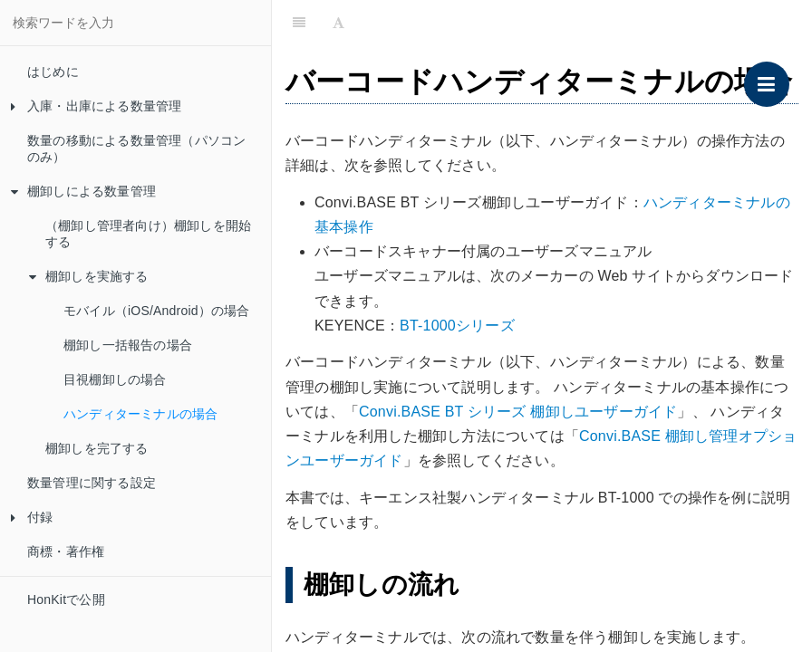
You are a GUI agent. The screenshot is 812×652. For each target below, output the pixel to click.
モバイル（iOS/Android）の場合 (156, 311)
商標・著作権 (66, 551)
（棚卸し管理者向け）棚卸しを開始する (148, 234)
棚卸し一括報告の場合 (128, 345)
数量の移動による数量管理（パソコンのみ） (136, 149)
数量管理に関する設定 (92, 483)
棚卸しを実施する (89, 276)
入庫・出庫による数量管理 (96, 106)
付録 (32, 517)
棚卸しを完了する (97, 448)
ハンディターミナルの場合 (140, 414)
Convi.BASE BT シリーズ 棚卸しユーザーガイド (518, 412)
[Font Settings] (338, 23)
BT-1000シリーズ (457, 326)
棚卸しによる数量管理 (83, 191)
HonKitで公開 (66, 599)
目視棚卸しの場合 (115, 379)
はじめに (53, 72)
